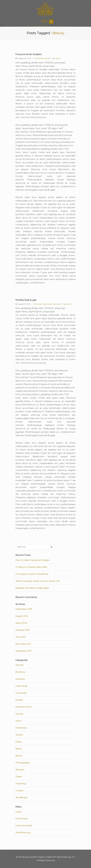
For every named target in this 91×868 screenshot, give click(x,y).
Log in (19, 812)
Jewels (19, 735)
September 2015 (24, 609)
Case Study (47, 304)
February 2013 (22, 630)
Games (19, 714)
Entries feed (22, 819)
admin (58, 58)
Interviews (40, 58)
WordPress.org (23, 833)
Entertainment (23, 707)
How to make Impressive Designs (32, 560)
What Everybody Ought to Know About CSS (38, 581)
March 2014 (21, 623)
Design (19, 700)
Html (18, 721)
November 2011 (23, 644)
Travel (19, 777)
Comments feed (24, 826)
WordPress (21, 797)
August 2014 (22, 616)
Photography (23, 763)
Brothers (20, 672)
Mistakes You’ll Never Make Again (32, 588)
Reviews (20, 770)
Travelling (21, 784)
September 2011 (24, 651)
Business (20, 679)
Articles (38, 304)
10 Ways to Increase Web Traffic (31, 567)
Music (48, 58)
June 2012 (20, 637)
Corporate (21, 693)
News (19, 749)
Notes (19, 756)
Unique (19, 790)
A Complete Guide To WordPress (32, 574)
